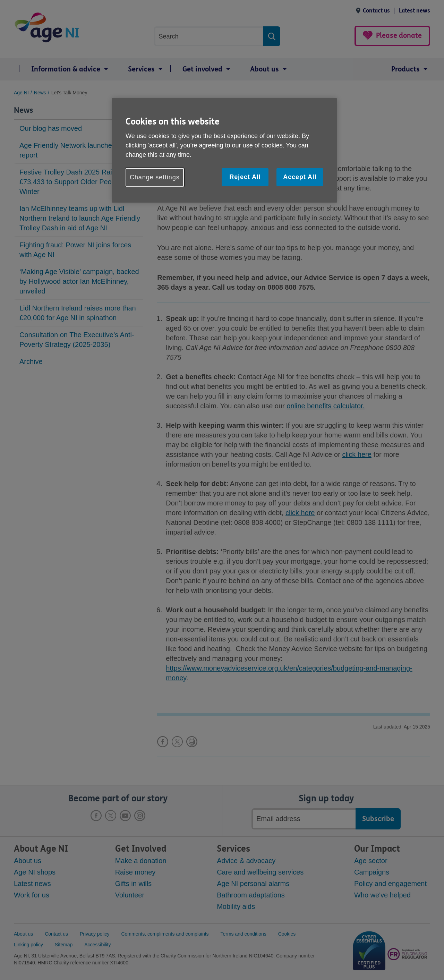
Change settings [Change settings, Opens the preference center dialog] (155, 177)
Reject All (245, 177)
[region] (224, 150)
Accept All (300, 177)
